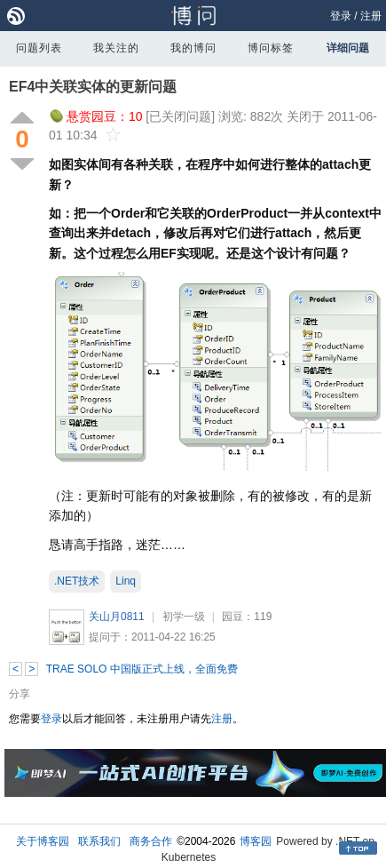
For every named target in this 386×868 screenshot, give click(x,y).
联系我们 (99, 841)
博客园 (256, 841)
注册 (371, 16)
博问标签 (271, 48)
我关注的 (116, 48)
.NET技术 (77, 581)
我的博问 (193, 48)
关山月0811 (117, 617)
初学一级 (184, 617)
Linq (126, 581)
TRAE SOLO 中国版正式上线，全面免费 (142, 669)
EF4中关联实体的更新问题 (93, 87)
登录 (341, 16)
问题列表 (39, 48)
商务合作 (151, 841)
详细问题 (348, 48)
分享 (20, 694)
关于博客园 (43, 841)
